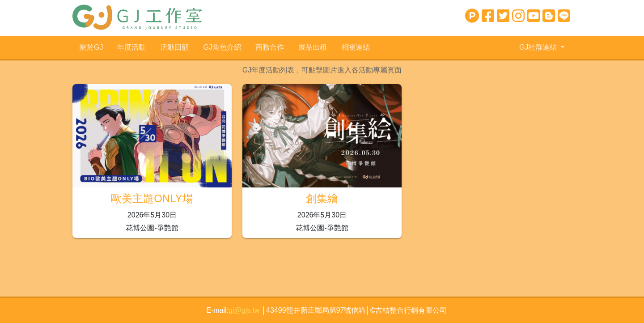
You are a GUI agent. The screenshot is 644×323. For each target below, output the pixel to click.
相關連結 (356, 47)
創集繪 (322, 198)
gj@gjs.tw (245, 310)
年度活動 (131, 47)
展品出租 (313, 47)
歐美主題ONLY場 (152, 198)
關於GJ (91, 47)
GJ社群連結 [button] (539, 47)
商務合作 (270, 47)
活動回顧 (174, 47)
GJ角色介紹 (222, 47)
